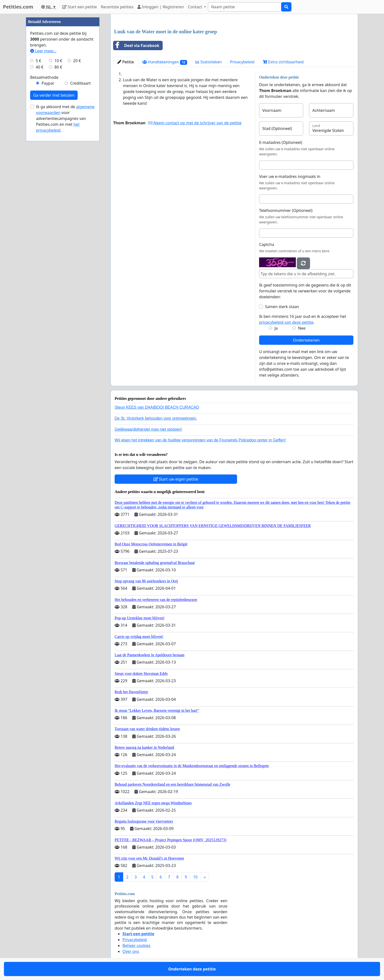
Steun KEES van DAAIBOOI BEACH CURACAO (157, 407)
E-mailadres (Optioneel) (281, 142)
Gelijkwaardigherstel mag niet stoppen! (148, 429)
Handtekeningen (165, 62)
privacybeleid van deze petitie (286, 322)
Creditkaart (80, 83)
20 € (77, 61)
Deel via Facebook (136, 46)
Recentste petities (117, 7)
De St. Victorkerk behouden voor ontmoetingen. (156, 418)
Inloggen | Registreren (161, 7)
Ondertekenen (306, 340)
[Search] (245, 7)
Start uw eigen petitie (176, 479)
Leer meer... (43, 51)
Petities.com (18, 7)
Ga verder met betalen (54, 95)
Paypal (48, 83)
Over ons (131, 951)
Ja (276, 328)
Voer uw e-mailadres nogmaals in (290, 176)
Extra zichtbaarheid (283, 62)
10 (195, 877)
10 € (58, 61)
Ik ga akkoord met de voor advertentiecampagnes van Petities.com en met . (65, 118)
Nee (302, 328)
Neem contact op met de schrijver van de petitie (195, 123)
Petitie (126, 62)
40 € (40, 67)
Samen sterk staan (282, 307)
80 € (58, 67)
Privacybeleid (242, 62)
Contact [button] (195, 7)
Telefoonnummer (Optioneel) (286, 210)
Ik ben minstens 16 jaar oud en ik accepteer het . (303, 319)
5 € (38, 61)
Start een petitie (80, 7)
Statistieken (209, 62)
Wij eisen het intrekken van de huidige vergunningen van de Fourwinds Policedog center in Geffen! (200, 440)
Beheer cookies (137, 945)
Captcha (267, 244)
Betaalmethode (44, 77)
